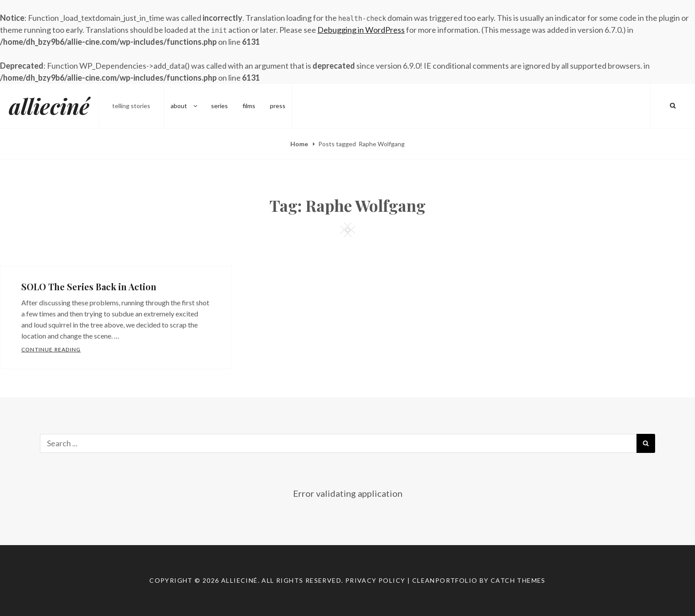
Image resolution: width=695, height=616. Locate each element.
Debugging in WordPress (361, 30)
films (249, 106)
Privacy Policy (375, 580)
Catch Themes (518, 580)
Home (300, 144)
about (185, 106)
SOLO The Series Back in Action (89, 287)
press (278, 106)
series (219, 106)
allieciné (49, 106)
